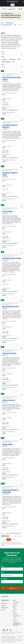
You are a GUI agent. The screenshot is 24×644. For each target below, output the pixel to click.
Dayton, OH (5, 355)
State (15, 25)
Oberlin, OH (5, 446)
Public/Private (12, 59)
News (14, 607)
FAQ (14, 611)
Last (13, 540)
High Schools (5, 608)
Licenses (15, 620)
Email (2, 572)
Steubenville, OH (6, 494)
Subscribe (12, 588)
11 (5, 540)
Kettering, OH (5, 177)
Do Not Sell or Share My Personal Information (18, 624)
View (13, 5)
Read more (12, 272)
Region (19, 59)
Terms (14, 618)
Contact (15, 609)
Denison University (9, 400)
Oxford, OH (5, 308)
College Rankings (9, 23)
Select (3, 582)
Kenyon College (7, 211)
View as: (3, 64)
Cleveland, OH (5, 129)
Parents (3, 610)
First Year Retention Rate (6, 25)
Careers (15, 605)
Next (9, 540)
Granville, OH (5, 402)
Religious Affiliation (6, 62)
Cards (3, 67)
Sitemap (15, 614)
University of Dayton (9, 353)
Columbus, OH (5, 81)
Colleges (3, 605)
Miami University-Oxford (10, 306)
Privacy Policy (16, 616)
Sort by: (3, 52)
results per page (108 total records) (11, 533)
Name (2, 566)
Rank (3, 54)
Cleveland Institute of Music (12, 258)
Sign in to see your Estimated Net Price (10, 110)
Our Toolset (16, 603)
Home (2, 23)
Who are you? (4, 579)
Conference (5, 59)
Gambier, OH (5, 213)
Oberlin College (7, 444)
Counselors (4, 603)
